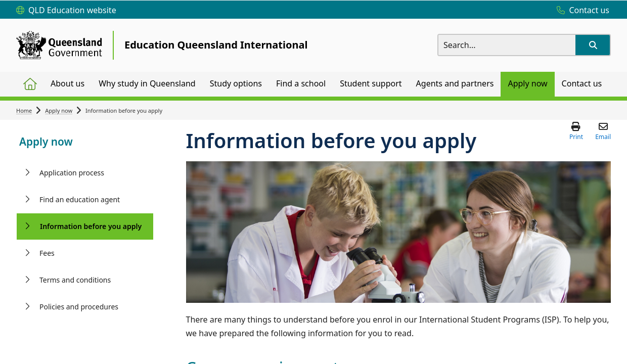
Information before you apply (91, 226)
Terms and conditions (75, 280)
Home (24, 110)
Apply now (59, 110)
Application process (72, 173)
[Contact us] (580, 11)
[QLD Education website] (66, 11)
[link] (85, 143)
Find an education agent (80, 199)
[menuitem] (30, 84)
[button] (593, 45)
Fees (47, 253)
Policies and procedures (79, 307)
